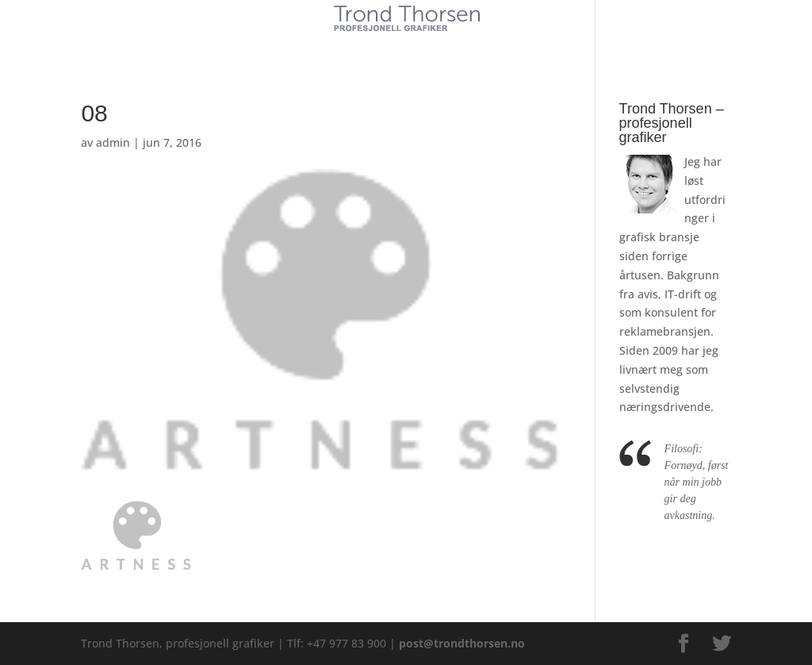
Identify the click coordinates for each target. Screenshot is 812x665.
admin (113, 142)
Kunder (285, 46)
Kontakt (524, 46)
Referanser (443, 46)
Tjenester (358, 46)
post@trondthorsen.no (462, 643)
